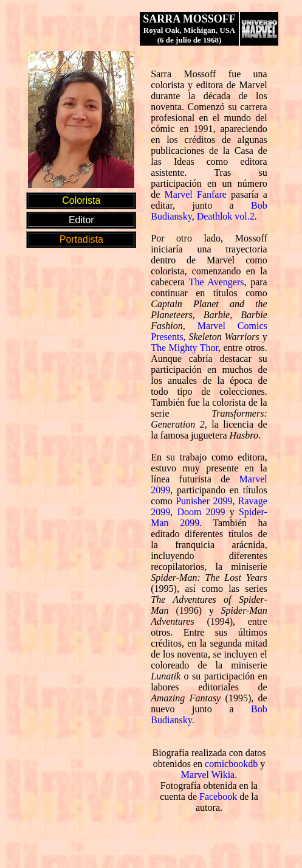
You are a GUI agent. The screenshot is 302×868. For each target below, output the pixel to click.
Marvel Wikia (208, 775)
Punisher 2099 (204, 501)
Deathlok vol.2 (226, 216)
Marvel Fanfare (196, 194)
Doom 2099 (201, 512)
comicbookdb (231, 764)
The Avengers (217, 282)
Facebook (218, 797)
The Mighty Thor (184, 348)
